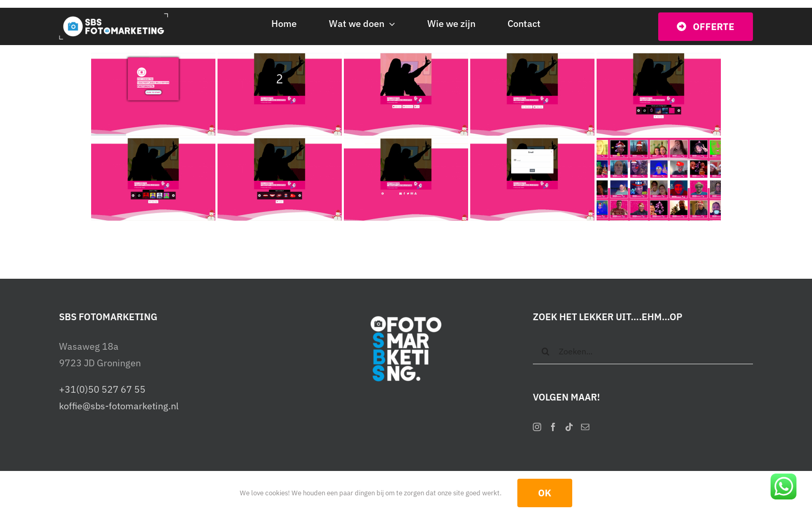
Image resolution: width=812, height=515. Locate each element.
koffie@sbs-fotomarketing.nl (119, 406)
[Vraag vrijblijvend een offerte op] (706, 27)
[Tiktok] (569, 427)
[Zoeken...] (643, 351)
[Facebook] (553, 427)
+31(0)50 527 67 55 (102, 389)
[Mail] (585, 427)
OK (545, 493)
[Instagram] (537, 427)
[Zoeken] (546, 351)
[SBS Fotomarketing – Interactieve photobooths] (117, 17)
